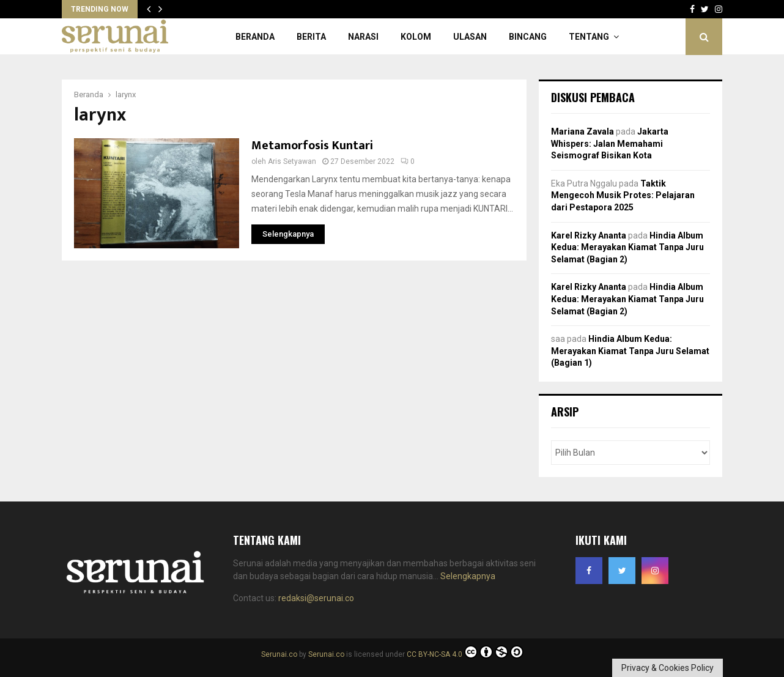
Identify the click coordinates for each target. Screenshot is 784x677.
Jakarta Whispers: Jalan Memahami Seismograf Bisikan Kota (610, 143)
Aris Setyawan (292, 161)
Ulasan (470, 37)
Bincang (528, 37)
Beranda (255, 37)
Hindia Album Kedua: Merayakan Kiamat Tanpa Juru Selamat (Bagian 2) (627, 247)
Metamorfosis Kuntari (312, 146)
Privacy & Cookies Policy (668, 668)
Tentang (589, 37)
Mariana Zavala (582, 131)
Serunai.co (279, 654)
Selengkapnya (468, 576)
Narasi (363, 37)
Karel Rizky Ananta (589, 235)
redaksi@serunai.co (316, 598)
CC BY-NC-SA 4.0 (465, 654)
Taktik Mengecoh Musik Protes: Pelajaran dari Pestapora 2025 (623, 195)
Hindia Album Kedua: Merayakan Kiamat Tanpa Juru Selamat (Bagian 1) (630, 351)
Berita (311, 37)
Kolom (416, 37)
